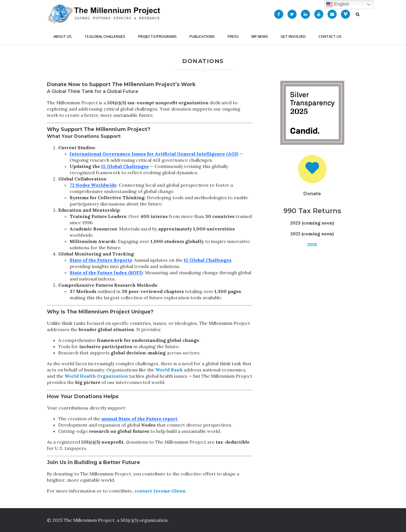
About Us (63, 36)
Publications (202, 36)
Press (233, 36)
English (338, 5)
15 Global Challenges (105, 36)
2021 (312, 244)
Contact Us (330, 36)
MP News (260, 36)
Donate (312, 194)
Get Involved (293, 36)
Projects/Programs (157, 36)
